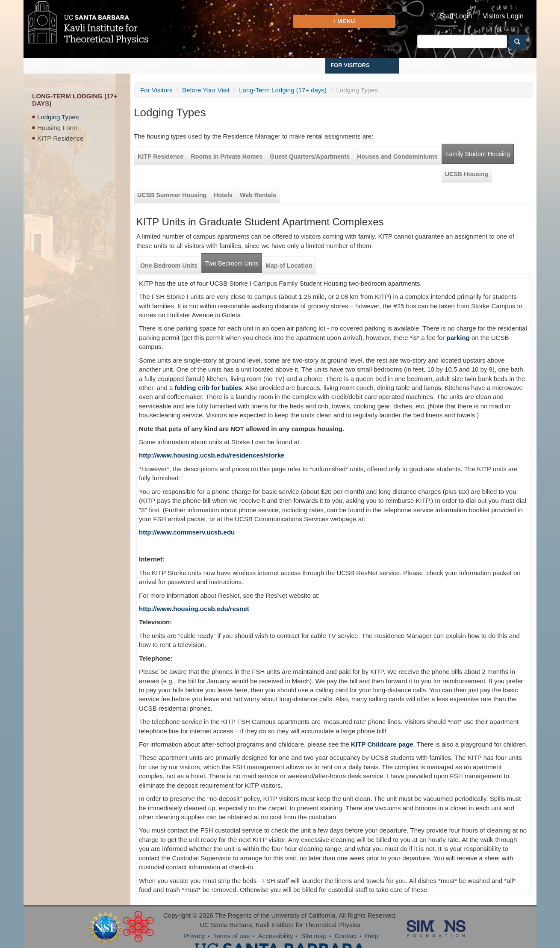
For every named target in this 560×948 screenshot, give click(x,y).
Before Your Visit (206, 90)
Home (37, 65)
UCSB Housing (467, 174)
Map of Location (289, 266)
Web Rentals (258, 195)
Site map (314, 936)
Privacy (194, 936)
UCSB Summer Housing (172, 195)
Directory (85, 65)
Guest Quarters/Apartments (310, 157)
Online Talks (424, 65)
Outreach (495, 65)
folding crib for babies (208, 388)
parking (458, 338)
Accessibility (276, 936)
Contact (346, 936)
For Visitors (350, 65)
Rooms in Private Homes (227, 157)
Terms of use (232, 936)
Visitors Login (503, 16)
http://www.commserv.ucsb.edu (187, 532)
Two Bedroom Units (232, 263)
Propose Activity (220, 65)
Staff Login (456, 16)
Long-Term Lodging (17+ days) (283, 90)
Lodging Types (58, 117)
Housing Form (57, 128)
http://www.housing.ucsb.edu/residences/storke (212, 455)
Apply (298, 65)
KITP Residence (60, 138)
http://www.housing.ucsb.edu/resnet (194, 609)
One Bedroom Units (169, 266)
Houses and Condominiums (397, 157)
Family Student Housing (478, 154)
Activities (147, 65)
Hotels (223, 195)
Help (372, 936)
